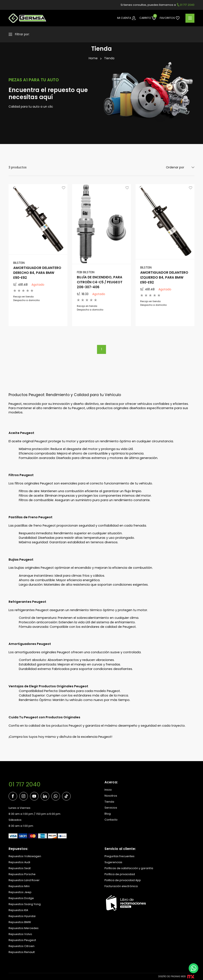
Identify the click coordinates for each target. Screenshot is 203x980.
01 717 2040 (25, 784)
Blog (108, 814)
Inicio (108, 790)
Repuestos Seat (20, 868)
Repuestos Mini (19, 886)
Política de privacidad (120, 874)
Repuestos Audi (19, 862)
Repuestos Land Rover (24, 880)
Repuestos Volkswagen (25, 856)
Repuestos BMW (20, 922)
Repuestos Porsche (22, 874)
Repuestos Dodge (21, 898)
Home (93, 58)
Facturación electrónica (121, 886)
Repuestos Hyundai (22, 916)
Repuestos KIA (18, 910)
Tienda (109, 58)
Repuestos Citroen (22, 946)
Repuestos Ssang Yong (25, 904)
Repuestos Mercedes (24, 928)
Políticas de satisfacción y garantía (129, 868)
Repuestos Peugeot (22, 940)
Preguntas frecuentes (119, 856)
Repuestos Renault (22, 952)
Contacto (111, 820)
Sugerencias (113, 862)
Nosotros (111, 796)
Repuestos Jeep (20, 892)
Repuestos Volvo (20, 934)
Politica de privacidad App (123, 880)
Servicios (111, 808)
